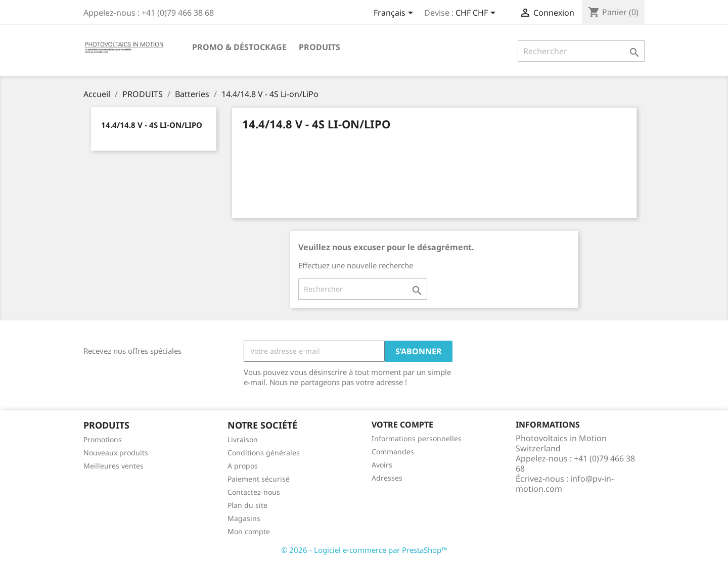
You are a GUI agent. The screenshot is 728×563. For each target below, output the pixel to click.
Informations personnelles (417, 438)
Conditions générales (264, 453)
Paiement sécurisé (259, 479)
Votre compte (402, 425)
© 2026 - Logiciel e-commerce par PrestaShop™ (364, 550)
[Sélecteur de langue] (395, 14)
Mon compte (249, 531)
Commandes (393, 452)
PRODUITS (320, 47)
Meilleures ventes (113, 466)
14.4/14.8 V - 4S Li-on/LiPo (152, 125)
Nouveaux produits (116, 453)
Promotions (103, 439)
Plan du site (247, 505)
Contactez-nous (254, 492)
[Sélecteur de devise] (477, 14)
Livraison (243, 439)
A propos (243, 466)
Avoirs (382, 465)
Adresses (387, 478)
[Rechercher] (581, 51)
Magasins (244, 518)
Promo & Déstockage (239, 47)
